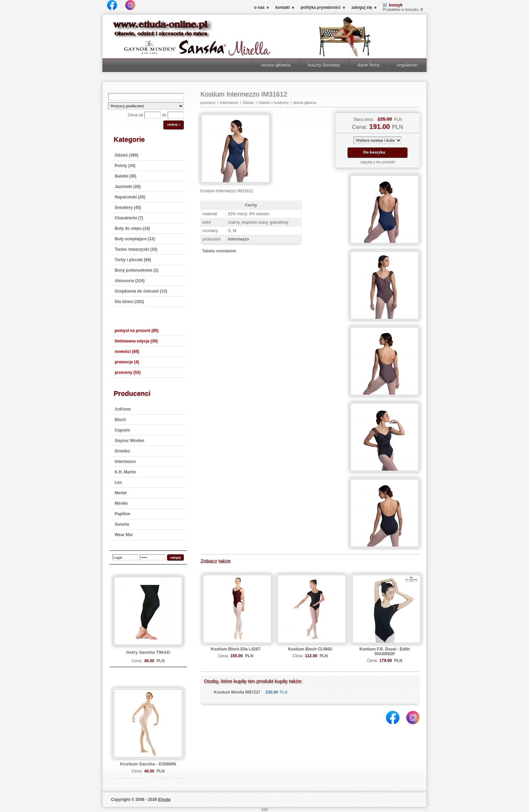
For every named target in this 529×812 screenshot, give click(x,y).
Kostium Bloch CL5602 (310, 649)
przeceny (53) (128, 372)
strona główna (275, 65)
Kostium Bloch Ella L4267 (236, 649)
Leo (118, 482)
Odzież (248, 103)
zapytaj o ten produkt (378, 162)
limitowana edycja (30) (136, 341)
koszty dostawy (324, 65)
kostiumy (281, 103)
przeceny (208, 103)
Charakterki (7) (129, 218)
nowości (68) (127, 352)
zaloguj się (362, 7)
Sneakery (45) (128, 207)
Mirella (121, 503)
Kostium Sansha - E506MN (148, 764)
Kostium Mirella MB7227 (237, 692)
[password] (152, 557)
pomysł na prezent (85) (137, 331)
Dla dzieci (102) (129, 302)
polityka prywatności (321, 7)
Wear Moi (124, 535)
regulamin (407, 65)
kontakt (283, 7)
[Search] (146, 97)
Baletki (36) (126, 176)
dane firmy (369, 65)
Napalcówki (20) (130, 197)
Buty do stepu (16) (132, 228)
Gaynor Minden (129, 441)
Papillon (123, 514)
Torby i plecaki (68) (133, 260)
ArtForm (123, 409)
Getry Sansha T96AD (148, 652)
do (164, 115)
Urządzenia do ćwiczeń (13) (141, 291)
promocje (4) (127, 362)
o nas (259, 7)
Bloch (120, 420)
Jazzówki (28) (128, 187)
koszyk (396, 5)
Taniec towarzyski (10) (136, 249)
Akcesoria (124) (130, 281)
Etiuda (164, 800)
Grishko (122, 451)
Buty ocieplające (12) (135, 239)
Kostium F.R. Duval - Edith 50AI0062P (384, 651)
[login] (125, 557)
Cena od (135, 115)
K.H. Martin (125, 472)
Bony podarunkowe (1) (136, 270)
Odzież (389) (127, 155)
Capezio (122, 430)
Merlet (121, 493)
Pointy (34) (125, 166)
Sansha (122, 524)
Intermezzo (125, 461)
